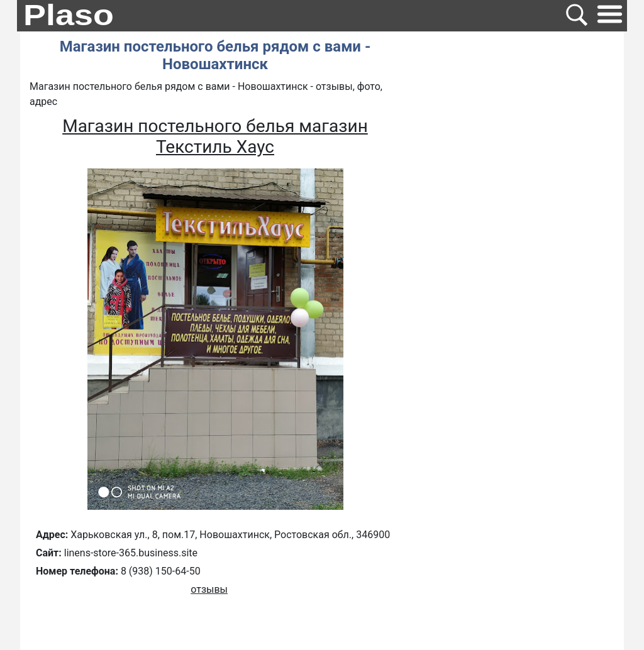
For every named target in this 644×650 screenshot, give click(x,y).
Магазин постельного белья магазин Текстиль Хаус (215, 136)
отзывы (209, 589)
